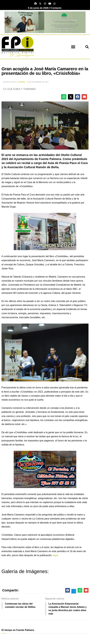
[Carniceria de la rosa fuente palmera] (45, 469)
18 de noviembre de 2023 (38, 82)
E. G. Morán (20, 82)
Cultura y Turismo (22, 89)
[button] (73, 47)
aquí (55, 555)
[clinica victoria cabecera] (45, 22)
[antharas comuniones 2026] (45, 231)
